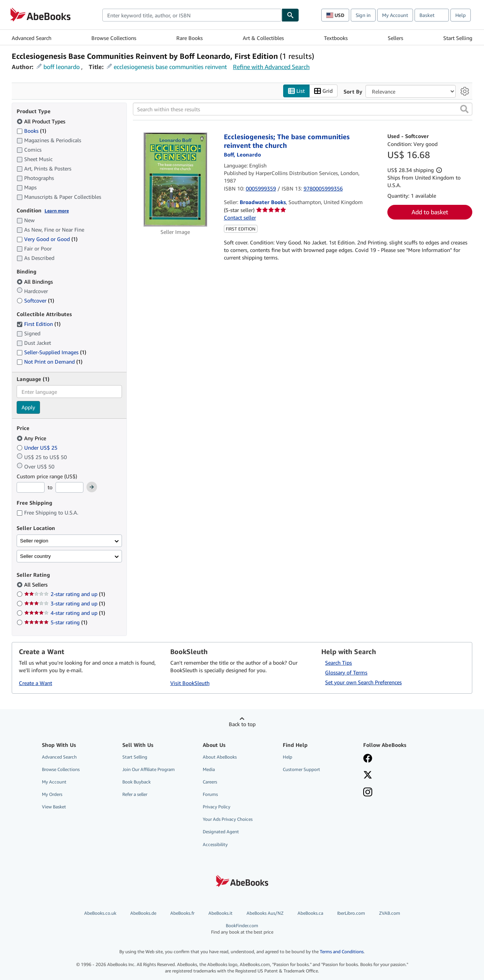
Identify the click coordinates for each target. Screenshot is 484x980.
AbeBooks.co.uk (100, 913)
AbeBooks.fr (182, 913)
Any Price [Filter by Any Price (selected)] (32, 438)
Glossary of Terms (346, 672)
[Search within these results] (303, 109)
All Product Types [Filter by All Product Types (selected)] (42, 121)
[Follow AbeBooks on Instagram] (368, 793)
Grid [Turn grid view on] (323, 91)
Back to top (242, 724)
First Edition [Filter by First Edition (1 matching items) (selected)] (39, 324)
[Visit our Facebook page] (368, 759)
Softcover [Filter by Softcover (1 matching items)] (35, 300)
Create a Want (35, 683)
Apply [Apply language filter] (28, 407)
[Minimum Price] (31, 487)
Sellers (395, 38)
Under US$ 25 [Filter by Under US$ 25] (38, 448)
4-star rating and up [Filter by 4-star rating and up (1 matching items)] (65, 613)
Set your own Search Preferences (363, 682)
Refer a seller (135, 794)
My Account (395, 15)
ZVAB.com (390, 913)
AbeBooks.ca (310, 913)
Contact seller (240, 217)
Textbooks (336, 38)
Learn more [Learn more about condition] (57, 211)
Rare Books (190, 38)
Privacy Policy (217, 807)
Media (209, 769)
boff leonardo (62, 67)
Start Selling (458, 38)
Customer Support (301, 769)
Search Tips (338, 663)
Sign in (363, 15)
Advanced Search (32, 38)
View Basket (54, 807)
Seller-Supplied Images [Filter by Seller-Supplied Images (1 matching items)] (51, 352)
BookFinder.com (242, 929)
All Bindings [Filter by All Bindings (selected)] (35, 282)
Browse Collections (114, 38)
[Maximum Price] (69, 487)
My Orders (52, 794)
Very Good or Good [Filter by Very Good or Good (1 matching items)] (47, 239)
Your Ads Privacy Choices (228, 819)
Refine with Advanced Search (271, 67)
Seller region (34, 541)
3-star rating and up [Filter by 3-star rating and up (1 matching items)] (65, 603)
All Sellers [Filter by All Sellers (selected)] (37, 584)
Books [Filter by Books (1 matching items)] (31, 131)
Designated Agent (221, 832)
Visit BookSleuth (190, 683)
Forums (210, 794)
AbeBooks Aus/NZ (265, 913)
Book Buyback (136, 782)
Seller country (35, 556)
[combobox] (192, 15)
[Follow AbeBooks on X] (368, 776)
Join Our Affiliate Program (149, 769)
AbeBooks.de (143, 913)
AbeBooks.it (220, 913)
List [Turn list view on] (296, 91)
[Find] (290, 15)
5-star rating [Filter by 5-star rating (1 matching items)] (56, 622)
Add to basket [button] (430, 212)
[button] (464, 109)
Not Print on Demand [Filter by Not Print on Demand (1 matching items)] (49, 362)
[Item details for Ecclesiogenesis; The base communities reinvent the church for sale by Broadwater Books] (175, 180)
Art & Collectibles (263, 38)
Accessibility (215, 844)
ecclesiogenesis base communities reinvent (170, 67)
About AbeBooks (220, 757)
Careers (210, 782)
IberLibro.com (351, 913)
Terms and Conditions (342, 952)
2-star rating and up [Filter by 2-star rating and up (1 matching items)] (65, 594)
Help (461, 15)
